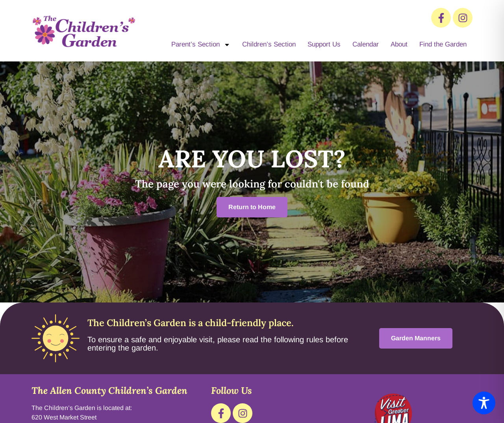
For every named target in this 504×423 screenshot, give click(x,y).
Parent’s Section (201, 45)
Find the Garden (443, 44)
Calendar (366, 44)
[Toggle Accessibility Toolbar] (484, 403)
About (399, 44)
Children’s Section (269, 44)
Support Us (324, 44)
